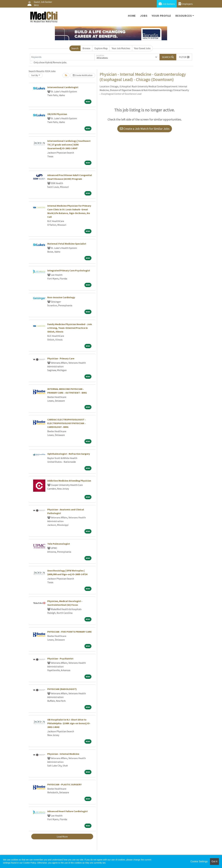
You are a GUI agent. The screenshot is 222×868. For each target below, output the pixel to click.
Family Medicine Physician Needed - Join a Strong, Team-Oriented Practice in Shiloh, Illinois (70, 328)
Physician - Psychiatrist (60, 658)
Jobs (144, 16)
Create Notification (83, 75)
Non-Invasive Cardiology (61, 297)
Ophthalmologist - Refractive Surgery (69, 454)
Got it (214, 861)
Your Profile (161, 16)
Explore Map (101, 48)
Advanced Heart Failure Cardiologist (68, 811)
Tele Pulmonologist (59, 544)
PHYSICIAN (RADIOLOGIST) (62, 689)
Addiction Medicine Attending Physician (69, 481)
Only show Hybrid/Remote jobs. (50, 62)
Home (132, 16)
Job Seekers (167, 4)
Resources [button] (184, 16)
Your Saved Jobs (142, 48)
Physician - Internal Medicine (63, 754)
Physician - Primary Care (61, 358)
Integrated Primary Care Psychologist (69, 270)
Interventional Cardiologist (63, 87)
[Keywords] (62, 57)
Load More (62, 837)
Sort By (35, 75)
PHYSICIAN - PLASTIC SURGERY (64, 784)
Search (75, 48)
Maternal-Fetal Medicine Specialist (67, 244)
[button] (184, 57)
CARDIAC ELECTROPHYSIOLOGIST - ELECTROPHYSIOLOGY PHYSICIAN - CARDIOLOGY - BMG (67, 423)
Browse (86, 48)
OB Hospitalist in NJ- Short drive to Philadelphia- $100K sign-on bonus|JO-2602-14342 (69, 723)
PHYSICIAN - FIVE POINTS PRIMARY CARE (70, 632)
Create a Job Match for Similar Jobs (145, 129)
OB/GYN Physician (57, 114)
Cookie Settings (199, 861)
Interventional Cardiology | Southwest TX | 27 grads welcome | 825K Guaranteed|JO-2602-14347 (69, 145)
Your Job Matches (121, 48)
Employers (186, 4)
